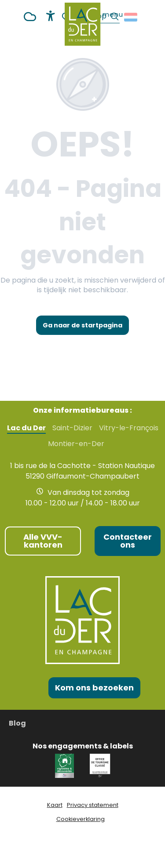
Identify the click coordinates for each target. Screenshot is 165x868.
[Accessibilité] (51, 16)
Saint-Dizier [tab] (72, 428)
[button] (131, 17)
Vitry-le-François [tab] (129, 428)
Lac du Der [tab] (26, 428)
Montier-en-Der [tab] (76, 444)
